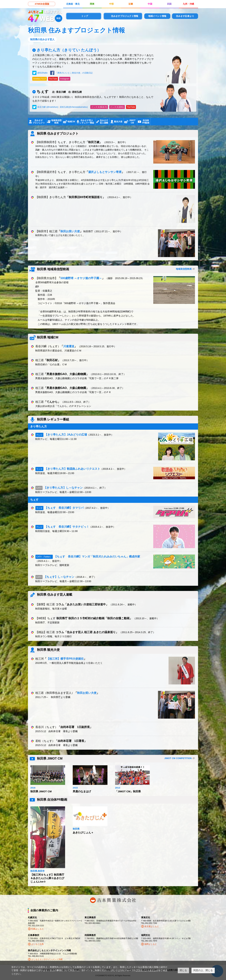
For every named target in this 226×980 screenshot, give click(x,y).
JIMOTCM (132, 122)
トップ (85, 16)
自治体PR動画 (146, 122)
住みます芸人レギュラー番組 (87, 122)
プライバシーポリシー (147, 970)
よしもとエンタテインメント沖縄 (47, 959)
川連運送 (69, 346)
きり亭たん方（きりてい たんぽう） (69, 50)
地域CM (71, 122)
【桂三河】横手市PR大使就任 (65, 659)
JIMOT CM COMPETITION (178, 758)
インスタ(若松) (117, 107)
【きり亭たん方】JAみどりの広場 (66, 435)
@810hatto (42, 73)
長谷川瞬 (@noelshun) (48, 107)
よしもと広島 (37, 944)
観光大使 (118, 122)
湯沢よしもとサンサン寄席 (105, 172)
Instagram (65, 79)
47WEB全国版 (42, 4)
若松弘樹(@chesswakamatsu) (74, 107)
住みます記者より (185, 16)
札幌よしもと (37, 929)
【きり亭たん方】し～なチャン (63, 488)
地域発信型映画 (56, 122)
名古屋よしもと (152, 926)
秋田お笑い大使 (70, 231)
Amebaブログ (40, 79)
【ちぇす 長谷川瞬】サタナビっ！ (67, 527)
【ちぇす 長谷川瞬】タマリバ (64, 508)
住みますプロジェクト (39, 122)
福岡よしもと (151, 944)
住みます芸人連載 (104, 122)
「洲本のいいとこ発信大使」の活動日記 (74, 73)
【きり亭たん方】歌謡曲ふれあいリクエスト (72, 469)
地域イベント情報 (157, 16)
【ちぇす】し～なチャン (59, 577)
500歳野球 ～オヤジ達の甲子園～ (81, 278)
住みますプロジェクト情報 (125, 16)
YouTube (53, 79)
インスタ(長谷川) (99, 107)
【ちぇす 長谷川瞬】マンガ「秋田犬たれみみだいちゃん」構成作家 (97, 557)
